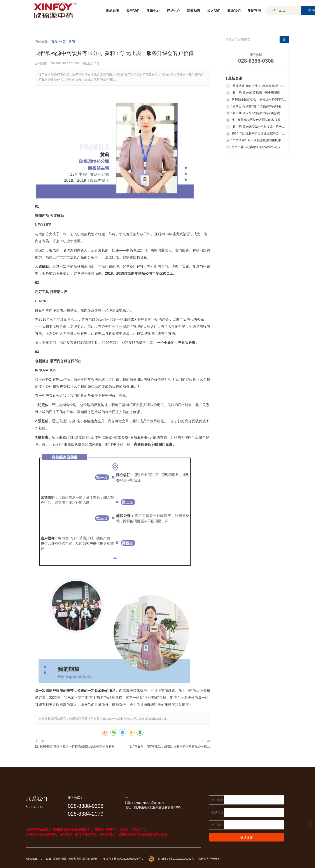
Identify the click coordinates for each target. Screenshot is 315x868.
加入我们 (214, 11)
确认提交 (247, 837)
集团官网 (254, 11)
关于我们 (133, 11)
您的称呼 (218, 800)
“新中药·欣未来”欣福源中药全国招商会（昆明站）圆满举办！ (257, 93)
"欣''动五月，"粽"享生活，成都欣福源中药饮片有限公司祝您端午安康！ (170, 747)
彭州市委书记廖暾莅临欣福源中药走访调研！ (257, 147)
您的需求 (218, 825)
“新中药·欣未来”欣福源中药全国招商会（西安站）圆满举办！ (257, 113)
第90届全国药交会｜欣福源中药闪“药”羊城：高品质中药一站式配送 (259, 100)
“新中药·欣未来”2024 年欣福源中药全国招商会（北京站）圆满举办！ (258, 127)
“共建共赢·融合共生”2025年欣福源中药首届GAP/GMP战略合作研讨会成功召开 (258, 86)
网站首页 (113, 11)
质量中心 (153, 11)
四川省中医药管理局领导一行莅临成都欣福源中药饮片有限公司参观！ (76, 747)
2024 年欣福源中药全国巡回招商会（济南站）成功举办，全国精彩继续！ (258, 134)
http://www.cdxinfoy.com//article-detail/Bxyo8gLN (134, 719)
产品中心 (173, 11)
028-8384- (80, 814)
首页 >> (57, 41)
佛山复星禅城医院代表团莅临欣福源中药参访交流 (257, 120)
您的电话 (218, 812)
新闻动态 (194, 11)
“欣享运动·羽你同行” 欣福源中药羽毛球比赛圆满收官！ (258, 107)
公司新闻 (69, 41)
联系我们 (234, 11)
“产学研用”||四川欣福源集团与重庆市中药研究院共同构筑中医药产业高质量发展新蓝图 (258, 141)
